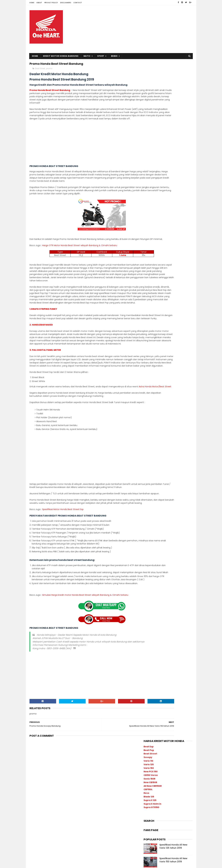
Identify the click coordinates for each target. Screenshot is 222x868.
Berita (148, 350)
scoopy (148, 371)
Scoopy (148, 80)
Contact (78, 3)
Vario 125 (149, 87)
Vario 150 (149, 91)
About (39, 3)
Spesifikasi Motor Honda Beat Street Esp (63, 568)
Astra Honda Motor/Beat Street (52, 432)
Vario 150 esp (151, 355)
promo (49, 70)
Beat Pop (149, 73)
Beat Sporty (166, 371)
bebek (169, 355)
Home (32, 3)
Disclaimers (66, 3)
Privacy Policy (51, 3)
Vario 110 (148, 84)
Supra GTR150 (151, 130)
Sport (101, 56)
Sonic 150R (149, 102)
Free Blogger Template (69, 864)
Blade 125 (149, 119)
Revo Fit (169, 386)
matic (163, 350)
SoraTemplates (48, 864)
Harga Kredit (167, 339)
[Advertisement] (138, 29)
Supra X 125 (150, 123)
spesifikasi (150, 344)
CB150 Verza (151, 98)
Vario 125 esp (165, 360)
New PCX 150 (151, 94)
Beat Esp (149, 69)
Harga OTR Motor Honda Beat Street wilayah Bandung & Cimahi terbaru (80, 263)
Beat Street (40, 70)
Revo (146, 116)
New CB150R (150, 105)
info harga (179, 350)
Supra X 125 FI (172, 397)
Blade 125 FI (167, 376)
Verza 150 (149, 407)
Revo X (148, 392)
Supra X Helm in (152, 127)
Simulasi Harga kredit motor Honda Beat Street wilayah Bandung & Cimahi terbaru (85, 660)
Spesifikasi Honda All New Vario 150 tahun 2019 (173, 183)
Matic (87, 56)
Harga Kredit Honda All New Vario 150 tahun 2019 (175, 196)
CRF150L (148, 112)
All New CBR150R (153, 109)
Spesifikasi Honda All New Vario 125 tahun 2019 (173, 169)
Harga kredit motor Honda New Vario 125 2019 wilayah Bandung (174, 225)
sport (148, 360)
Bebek (114, 56)
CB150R (148, 381)
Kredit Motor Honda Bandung (61, 56)
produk (148, 339)
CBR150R (165, 381)
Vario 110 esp (174, 402)
